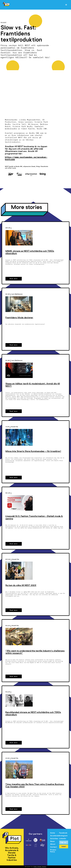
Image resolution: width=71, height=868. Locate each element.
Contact (54, 847)
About (53, 844)
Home (53, 833)
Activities (54, 839)
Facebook (63, 833)
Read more (14, 279)
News (52, 841)
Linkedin (63, 839)
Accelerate (55, 836)
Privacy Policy (53, 851)
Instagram (63, 836)
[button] (66, 5)
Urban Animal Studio (40, 867)
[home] (6, 4)
